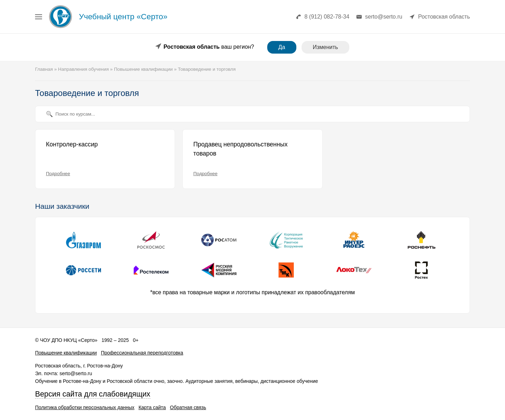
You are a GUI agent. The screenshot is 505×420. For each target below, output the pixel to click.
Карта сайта (152, 407)
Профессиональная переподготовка (142, 353)
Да (282, 47)
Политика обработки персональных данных (85, 407)
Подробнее (58, 174)
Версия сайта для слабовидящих (93, 394)
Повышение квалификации (66, 353)
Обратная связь (188, 407)
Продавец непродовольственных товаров (240, 149)
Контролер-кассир (72, 144)
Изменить (325, 47)
